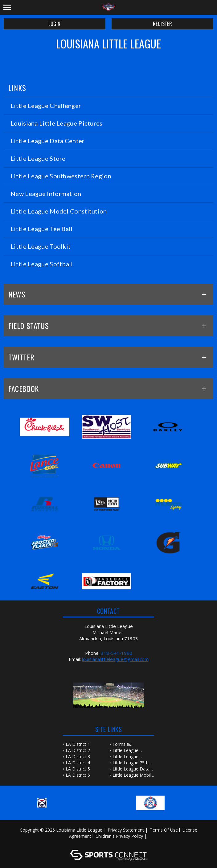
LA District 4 (78, 763)
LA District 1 (78, 744)
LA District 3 (78, 756)
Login (54, 24)
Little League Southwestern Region (126, 757)
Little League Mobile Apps (133, 775)
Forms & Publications (125, 744)
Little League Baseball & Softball (131, 750)
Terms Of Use (164, 830)
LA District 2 (78, 750)
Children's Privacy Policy (119, 836)
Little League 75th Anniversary (131, 763)
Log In (110, 842)
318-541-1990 (117, 653)
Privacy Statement (126, 830)
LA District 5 (78, 769)
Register (162, 24)
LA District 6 (78, 775)
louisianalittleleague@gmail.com (115, 659)
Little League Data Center (131, 769)
